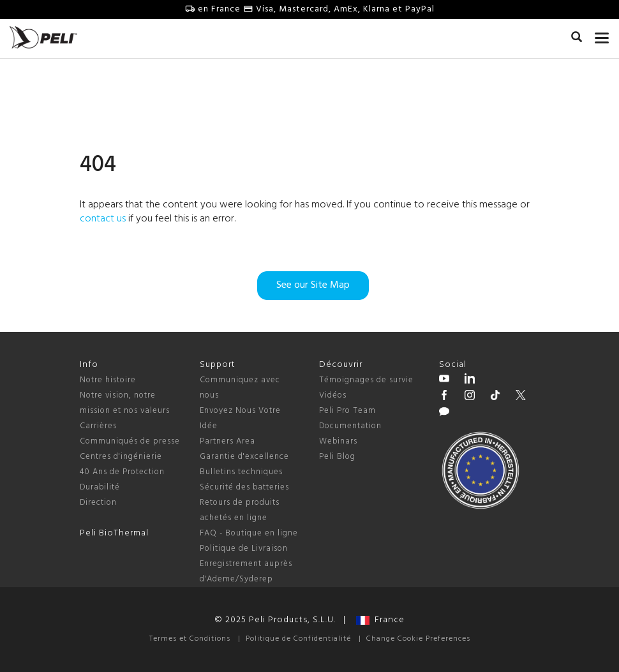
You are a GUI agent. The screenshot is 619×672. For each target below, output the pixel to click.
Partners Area (227, 441)
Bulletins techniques (241, 472)
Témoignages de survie (366, 380)
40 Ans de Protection (122, 472)
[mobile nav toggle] (602, 35)
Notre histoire (108, 380)
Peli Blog (337, 457)
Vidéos (333, 395)
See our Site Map (313, 285)
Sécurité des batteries (244, 487)
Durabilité (100, 487)
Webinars (338, 441)
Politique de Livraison (244, 549)
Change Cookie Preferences (418, 639)
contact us (103, 219)
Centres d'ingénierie (121, 457)
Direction (98, 503)
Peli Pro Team (347, 411)
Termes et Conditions (190, 639)
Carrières (98, 426)
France (380, 620)
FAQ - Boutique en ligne (249, 533)
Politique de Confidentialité (298, 639)
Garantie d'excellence (244, 457)
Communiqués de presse (130, 441)
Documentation (350, 426)
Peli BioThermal (114, 533)
